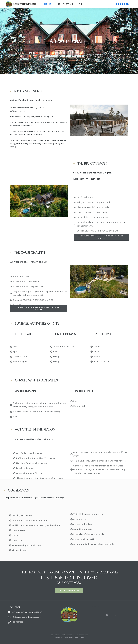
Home (48, 4)
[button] (123, 4)
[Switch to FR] (80, 4)
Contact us (65, 4)
